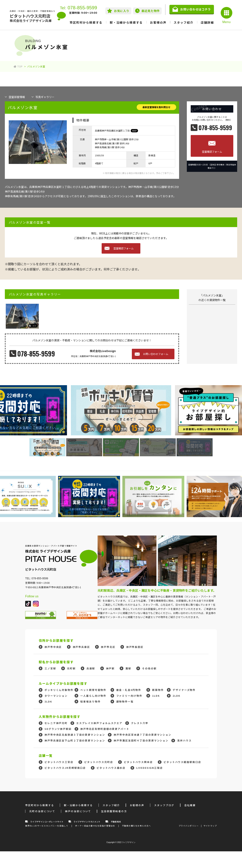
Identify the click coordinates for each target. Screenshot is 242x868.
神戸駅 (110, 668)
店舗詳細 (207, 22)
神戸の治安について (78, 811)
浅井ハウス (184, 740)
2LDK (176, 696)
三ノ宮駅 (50, 668)
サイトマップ (210, 826)
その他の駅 (149, 668)
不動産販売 (116, 822)
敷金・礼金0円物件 (129, 690)
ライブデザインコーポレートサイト (47, 822)
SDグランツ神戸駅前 (58, 729)
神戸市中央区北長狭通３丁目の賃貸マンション (75, 735)
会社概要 (190, 805)
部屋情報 (17, 97)
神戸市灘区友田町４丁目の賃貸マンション (141, 740)
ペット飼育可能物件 (93, 690)
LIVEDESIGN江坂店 (149, 768)
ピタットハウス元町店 (99, 762)
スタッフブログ (164, 805)
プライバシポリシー (189, 826)
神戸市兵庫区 (81, 647)
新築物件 (158, 690)
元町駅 (71, 668)
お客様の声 (158, 22)
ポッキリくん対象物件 (59, 690)
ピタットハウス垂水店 (111, 768)
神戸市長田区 (135, 647)
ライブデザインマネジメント (87, 822)
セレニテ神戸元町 (56, 723)
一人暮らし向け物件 (93, 696)
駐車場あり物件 (90, 701)
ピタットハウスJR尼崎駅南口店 (65, 768)
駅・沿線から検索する (126, 22)
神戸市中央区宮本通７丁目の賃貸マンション (142, 735)
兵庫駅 (91, 668)
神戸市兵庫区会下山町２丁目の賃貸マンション (75, 740)
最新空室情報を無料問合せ (156, 107)
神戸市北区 (108, 647)
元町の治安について (42, 811)
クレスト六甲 (140, 723)
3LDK (48, 701)
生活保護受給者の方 (114, 811)
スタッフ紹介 (184, 22)
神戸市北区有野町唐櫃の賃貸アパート (105, 729)
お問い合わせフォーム (156, 354)
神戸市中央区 (53, 647)
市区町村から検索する (86, 22)
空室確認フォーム (212, 152)
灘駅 (128, 668)
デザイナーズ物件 (184, 690)
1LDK (156, 696)
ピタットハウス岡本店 (138, 762)
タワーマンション (56, 696)
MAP (134, 131)
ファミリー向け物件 (129, 696)
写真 (45, 97)
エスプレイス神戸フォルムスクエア (99, 723)
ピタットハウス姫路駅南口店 (182, 762)
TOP (18, 66)
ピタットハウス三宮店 (59, 762)
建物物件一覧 (125, 701)
